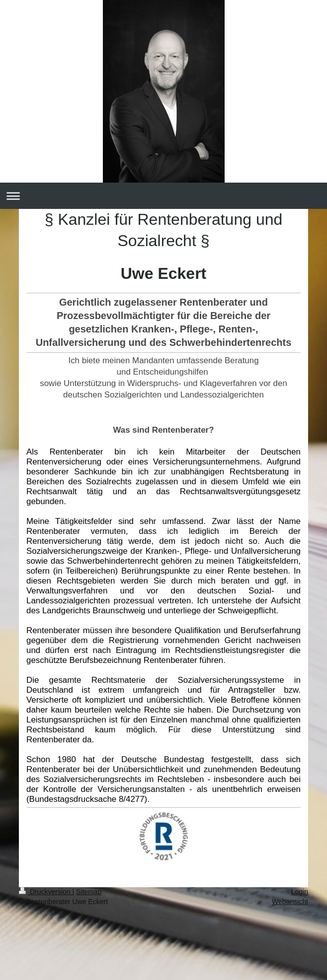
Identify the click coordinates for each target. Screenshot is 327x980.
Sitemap (89, 892)
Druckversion (45, 892)
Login (300, 892)
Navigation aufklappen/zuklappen (163, 196)
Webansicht (290, 902)
